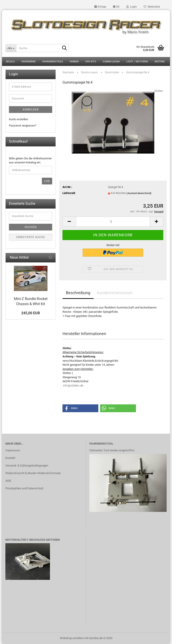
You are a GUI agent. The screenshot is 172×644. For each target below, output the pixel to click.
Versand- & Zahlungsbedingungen (27, 466)
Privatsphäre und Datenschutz (24, 488)
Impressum (13, 450)
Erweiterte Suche (31, 237)
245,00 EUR (31, 313)
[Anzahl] (113, 222)
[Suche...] (11, 48)
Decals (10, 62)
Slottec (159, 91)
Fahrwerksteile (53, 62)
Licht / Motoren (137, 62)
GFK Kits (91, 62)
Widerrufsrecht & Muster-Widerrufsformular (33, 473)
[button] (116, 7)
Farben (74, 62)
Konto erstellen (18, 119)
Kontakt (10, 458)
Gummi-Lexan (111, 62)
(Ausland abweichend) (139, 193)
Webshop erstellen (72, 638)
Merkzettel (152, 7)
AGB (8, 481)
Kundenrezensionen (115, 293)
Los (47, 181)
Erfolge (100, 7)
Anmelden (31, 110)
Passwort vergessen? (23, 126)
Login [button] (132, 7)
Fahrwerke (29, 62)
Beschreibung (78, 293)
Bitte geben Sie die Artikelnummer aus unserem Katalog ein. (30, 160)
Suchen (31, 227)
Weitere (160, 62)
